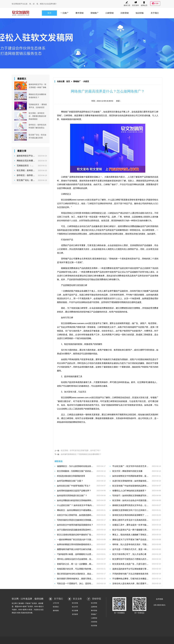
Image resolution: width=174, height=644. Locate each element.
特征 (85, 279)
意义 (110, 327)
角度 (134, 298)
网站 (65, 188)
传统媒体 (108, 181)
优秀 (63, 245)
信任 (129, 302)
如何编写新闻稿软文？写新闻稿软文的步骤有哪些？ (81, 454)
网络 (63, 112)
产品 (144, 177)
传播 (145, 221)
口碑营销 (110, 13)
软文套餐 (75, 611)
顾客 (61, 234)
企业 (79, 226)
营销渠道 (91, 327)
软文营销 (94, 603)
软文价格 (75, 603)
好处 (136, 363)
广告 (136, 323)
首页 (49, 13)
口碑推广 (65, 177)
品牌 (126, 116)
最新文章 (22, 151)
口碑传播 (61, 184)
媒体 (95, 116)
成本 (112, 418)
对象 (156, 217)
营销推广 (95, 13)
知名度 (106, 112)
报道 (69, 119)
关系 (118, 418)
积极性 (99, 344)
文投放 (97, 398)
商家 (123, 302)
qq (128, 382)
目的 (76, 276)
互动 (139, 221)
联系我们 (56, 607)
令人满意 (108, 249)
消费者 (88, 116)
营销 (59, 116)
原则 (124, 259)
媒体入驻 (127, 4)
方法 (150, 213)
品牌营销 (94, 607)
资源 (98, 415)
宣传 (126, 291)
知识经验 (140, 13)
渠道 (114, 181)
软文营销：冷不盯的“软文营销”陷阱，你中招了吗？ (81, 450)
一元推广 (64, 13)
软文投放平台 (94, 200)
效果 (103, 276)
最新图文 (22, 79)
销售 (126, 217)
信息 (156, 177)
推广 (67, 112)
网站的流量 (139, 184)
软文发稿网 (66, 398)
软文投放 (93, 323)
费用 (67, 354)
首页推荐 (75, 614)
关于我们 (155, 13)
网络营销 (75, 177)
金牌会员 (144, 4)
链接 (125, 401)
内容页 (86, 81)
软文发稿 (65, 200)
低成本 (62, 422)
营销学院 (97, 599)
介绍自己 (91, 363)
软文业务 (77, 599)
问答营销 (125, 13)
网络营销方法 (79, 422)
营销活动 (136, 230)
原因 (87, 268)
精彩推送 (59, 461)
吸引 (82, 116)
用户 (113, 312)
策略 (82, 177)
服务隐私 (56, 611)
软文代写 (75, 607)
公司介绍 (56, 603)
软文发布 (136, 4)
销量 (120, 230)
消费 (124, 226)
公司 (136, 116)
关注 (84, 392)
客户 (73, 291)
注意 (105, 116)
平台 (100, 323)
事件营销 (79, 13)
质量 (67, 285)
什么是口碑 (113, 200)
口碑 (156, 112)
